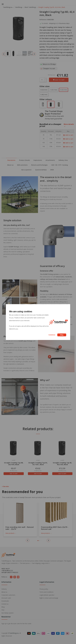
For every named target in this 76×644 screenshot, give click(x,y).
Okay (62, 335)
